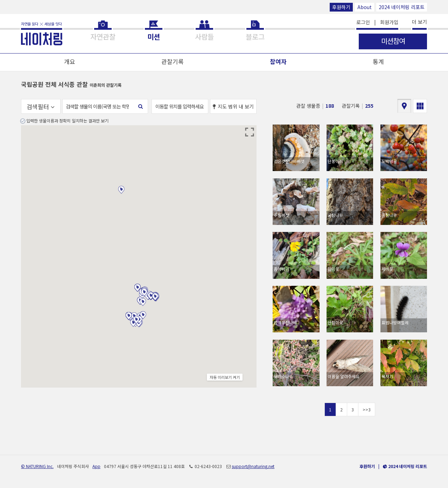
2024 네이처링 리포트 (402, 7)
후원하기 (341, 7)
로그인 (363, 22)
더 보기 (419, 22)
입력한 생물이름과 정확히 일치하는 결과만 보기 (67, 121)
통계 (378, 61)
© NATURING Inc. (37, 466)
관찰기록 (173, 61)
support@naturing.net (253, 466)
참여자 (278, 61)
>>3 (367, 409)
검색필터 (41, 107)
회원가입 (389, 22)
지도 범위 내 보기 (233, 106)
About (365, 7)
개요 (70, 61)
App (96, 466)
